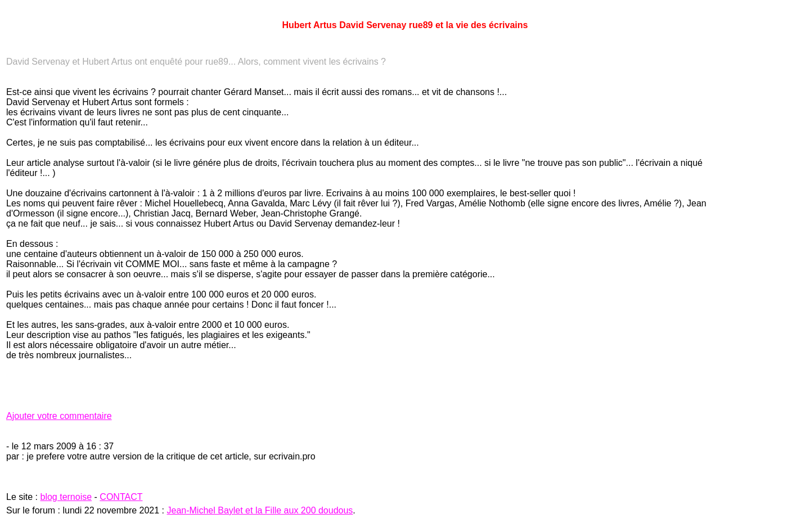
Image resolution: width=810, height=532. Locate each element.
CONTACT (121, 497)
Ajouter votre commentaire (59, 416)
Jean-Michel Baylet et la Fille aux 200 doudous (260, 510)
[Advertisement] (770, 278)
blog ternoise (66, 497)
